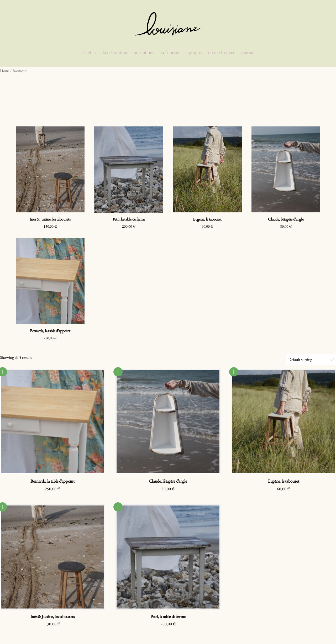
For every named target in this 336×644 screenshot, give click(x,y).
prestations (144, 53)
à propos (194, 53)
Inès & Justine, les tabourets (50, 219)
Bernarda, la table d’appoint (50, 331)
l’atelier (89, 53)
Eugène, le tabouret (207, 219)
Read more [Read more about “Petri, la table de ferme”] (118, 507)
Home (5, 71)
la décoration (115, 53)
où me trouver (221, 53)
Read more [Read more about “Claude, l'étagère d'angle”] (118, 372)
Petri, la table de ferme (129, 219)
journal (248, 53)
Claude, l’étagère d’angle (286, 219)
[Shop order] (311, 359)
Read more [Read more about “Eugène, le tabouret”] (234, 372)
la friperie (170, 53)
